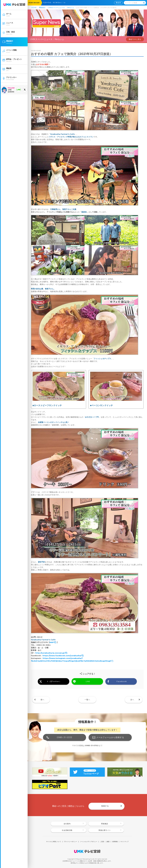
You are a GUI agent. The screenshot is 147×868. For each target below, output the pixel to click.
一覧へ (87, 700)
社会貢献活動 (67, 830)
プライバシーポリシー (70, 842)
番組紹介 (42, 7)
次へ (132, 700)
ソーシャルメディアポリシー (89, 842)
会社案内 (67, 824)
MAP (52, 642)
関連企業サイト (105, 830)
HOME (34, 7)
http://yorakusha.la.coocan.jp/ (50, 653)
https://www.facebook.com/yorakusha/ (62, 656)
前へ (42, 700)
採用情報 (115, 842)
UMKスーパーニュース (56, 7)
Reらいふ (71, 7)
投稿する (105, 806)
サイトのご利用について (54, 842)
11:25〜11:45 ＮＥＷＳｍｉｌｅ (55, 3)
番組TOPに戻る (135, 39)
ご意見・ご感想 (105, 842)
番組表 (118, 3)
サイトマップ (124, 842)
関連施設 (105, 824)
